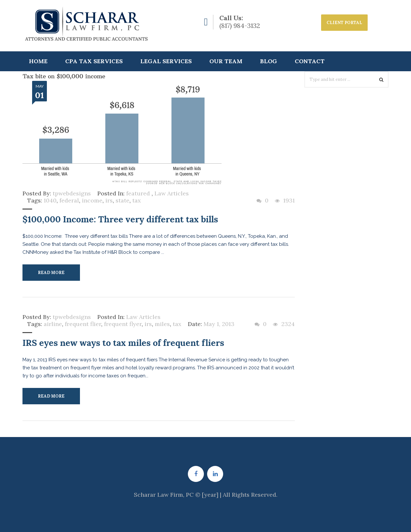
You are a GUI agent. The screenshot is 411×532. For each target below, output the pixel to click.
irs (109, 200)
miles (162, 324)
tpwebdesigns (72, 193)
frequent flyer (123, 324)
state (122, 200)
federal (69, 200)
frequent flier (83, 324)
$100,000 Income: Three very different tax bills (120, 219)
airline (53, 324)
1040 (50, 200)
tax (137, 200)
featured (138, 193)
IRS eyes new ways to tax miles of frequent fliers (123, 343)
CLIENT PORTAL (344, 23)
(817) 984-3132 (240, 26)
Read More (51, 273)
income (92, 200)
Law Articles (172, 193)
